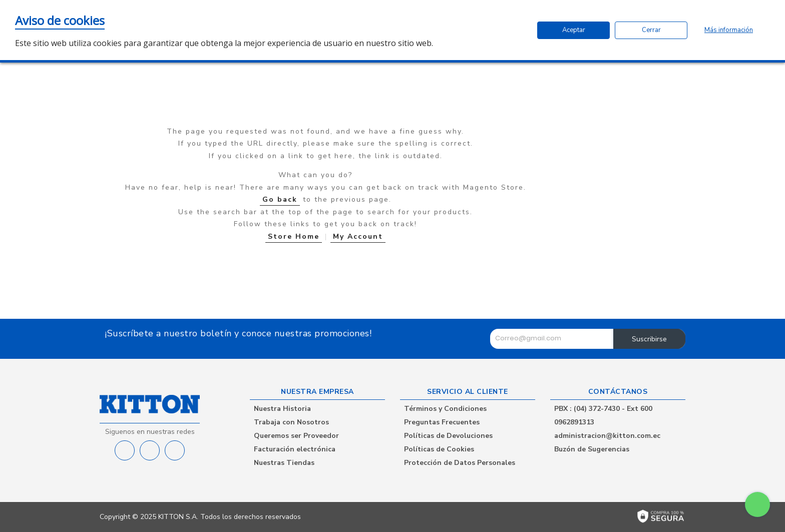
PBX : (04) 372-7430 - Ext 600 (603, 409)
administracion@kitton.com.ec (607, 436)
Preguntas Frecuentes (442, 422)
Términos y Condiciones (445, 409)
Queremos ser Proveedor (296, 436)
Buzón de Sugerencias (592, 449)
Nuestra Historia (282, 409)
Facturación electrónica (295, 449)
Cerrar (651, 30)
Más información (729, 30)
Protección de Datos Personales (460, 463)
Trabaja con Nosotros (291, 422)
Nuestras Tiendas (284, 463)
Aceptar (574, 30)
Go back (280, 199)
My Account (358, 236)
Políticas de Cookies (439, 449)
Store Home (294, 236)
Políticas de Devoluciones (448, 436)
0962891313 (574, 422)
